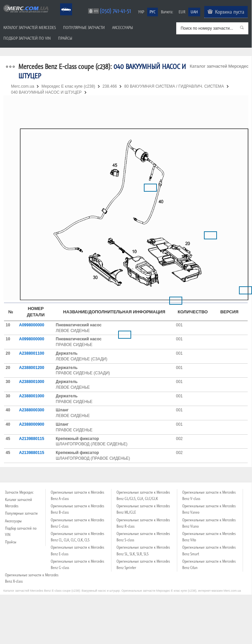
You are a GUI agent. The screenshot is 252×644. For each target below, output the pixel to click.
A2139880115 (32, 439)
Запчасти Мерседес (19, 492)
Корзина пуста (230, 12)
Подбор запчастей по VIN (27, 38)
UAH (194, 12)
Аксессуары (122, 27)
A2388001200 (32, 368)
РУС (153, 12)
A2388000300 (32, 410)
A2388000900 (32, 424)
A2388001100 (32, 353)
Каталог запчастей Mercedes (30, 27)
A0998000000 (32, 325)
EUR (182, 12)
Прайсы (65, 38)
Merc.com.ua (1, 4)
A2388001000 (32, 382)
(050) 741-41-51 (115, 11)
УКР (141, 12)
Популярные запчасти (84, 27)
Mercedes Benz (62, 3)
